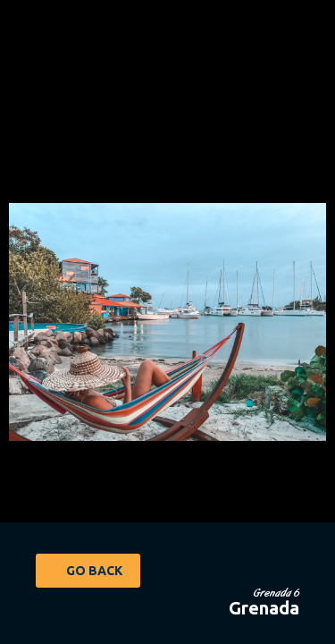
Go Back (94, 571)
